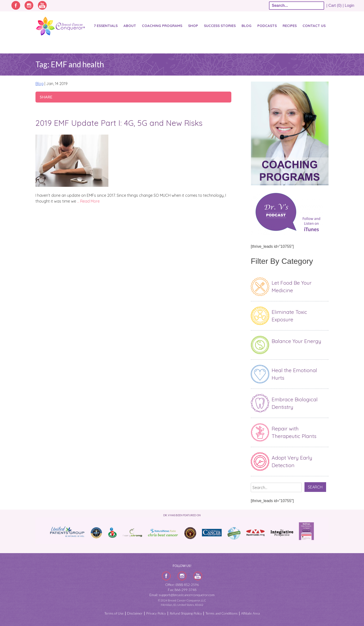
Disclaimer (135, 613)
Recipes (290, 26)
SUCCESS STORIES (220, 26)
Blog (247, 26)
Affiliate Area (250, 613)
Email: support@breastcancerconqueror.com (182, 595)
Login (350, 5)
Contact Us (314, 26)
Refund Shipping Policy (186, 613)
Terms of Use (114, 613)
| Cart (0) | (335, 5)
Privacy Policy (156, 613)
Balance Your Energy (296, 341)
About (130, 26)
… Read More (88, 201)
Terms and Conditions (221, 613)
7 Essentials (106, 26)
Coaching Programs (162, 26)
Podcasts (267, 26)
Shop (193, 26)
